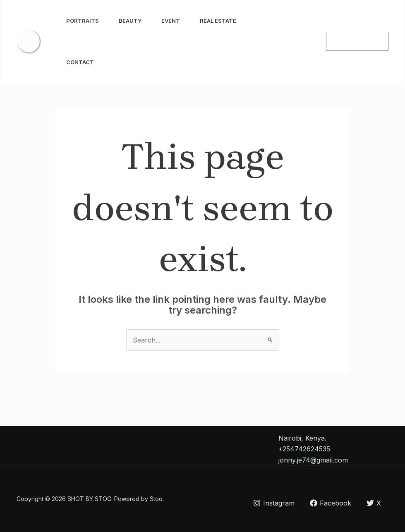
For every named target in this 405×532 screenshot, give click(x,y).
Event (171, 21)
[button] (357, 41)
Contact (80, 62)
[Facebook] (307, 42)
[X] (374, 503)
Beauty (130, 21)
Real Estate (218, 21)
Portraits (83, 21)
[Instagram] (289, 42)
